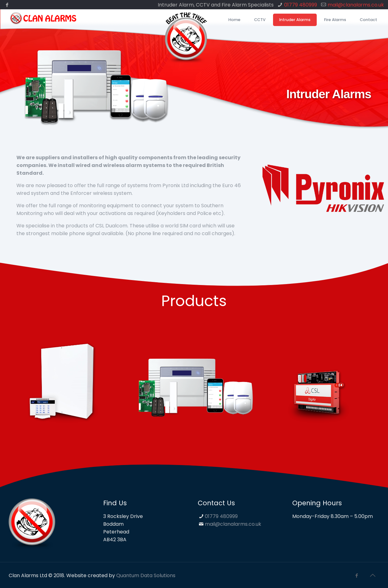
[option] (65, 385)
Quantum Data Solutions (146, 575)
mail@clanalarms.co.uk (356, 5)
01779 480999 (301, 5)
